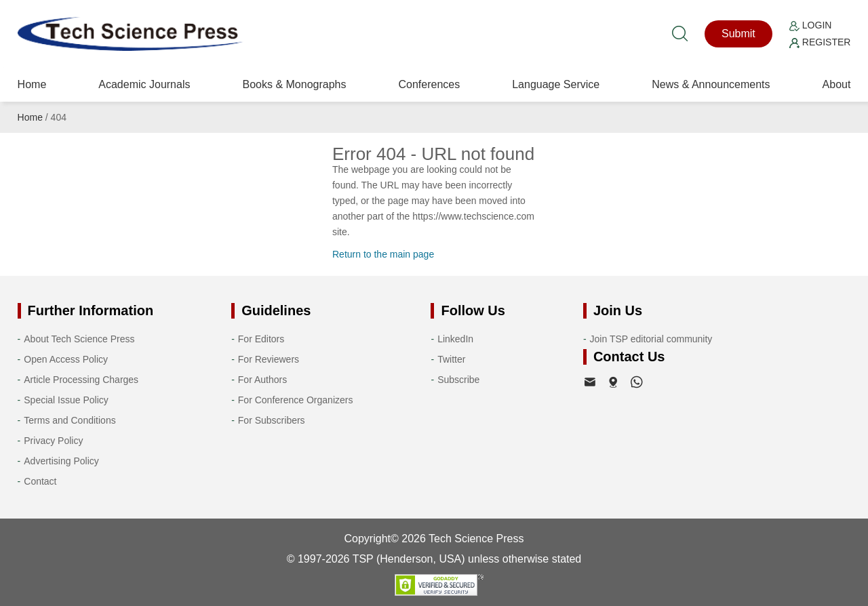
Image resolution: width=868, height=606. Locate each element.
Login (810, 25)
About (837, 84)
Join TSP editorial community (651, 339)
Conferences (429, 84)
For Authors (262, 380)
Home (32, 84)
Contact (40, 481)
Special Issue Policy (66, 400)
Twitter (451, 359)
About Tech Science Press (79, 339)
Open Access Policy (66, 359)
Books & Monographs (294, 84)
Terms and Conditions (70, 420)
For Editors (261, 339)
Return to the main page (383, 254)
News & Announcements (711, 84)
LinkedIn (455, 339)
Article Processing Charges (81, 380)
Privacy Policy (53, 441)
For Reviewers (269, 359)
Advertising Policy (61, 461)
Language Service (556, 84)
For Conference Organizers (296, 400)
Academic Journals (144, 84)
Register (820, 42)
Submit (738, 34)
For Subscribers (272, 420)
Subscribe (458, 380)
